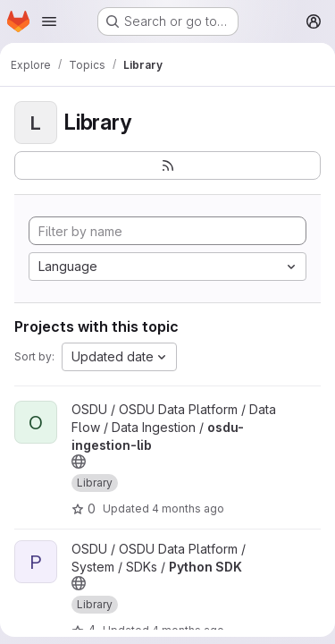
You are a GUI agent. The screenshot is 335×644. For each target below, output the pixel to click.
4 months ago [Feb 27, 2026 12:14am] (188, 508)
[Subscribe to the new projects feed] (167, 165)
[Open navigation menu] (49, 21)
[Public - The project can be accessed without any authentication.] (79, 462)
